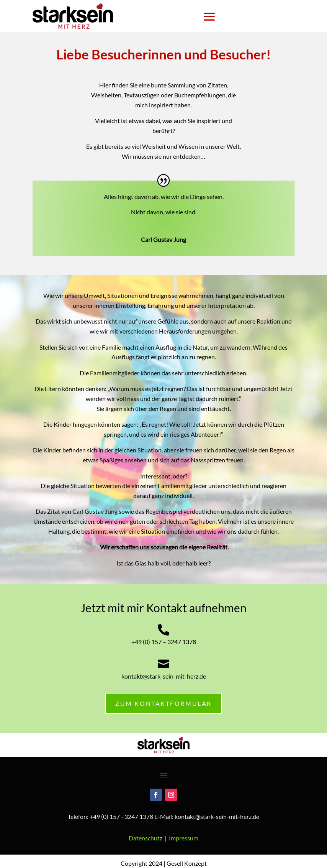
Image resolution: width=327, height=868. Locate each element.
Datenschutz (146, 838)
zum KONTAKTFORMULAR (163, 703)
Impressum (184, 838)
